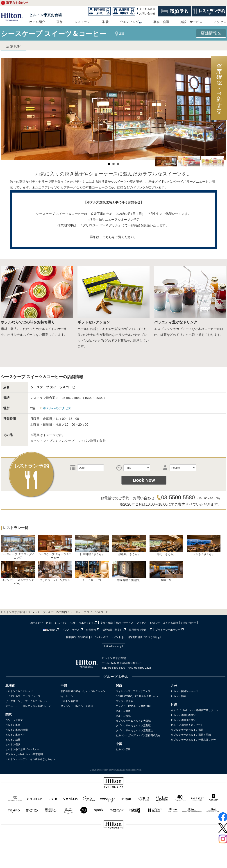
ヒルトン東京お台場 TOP (16, 612)
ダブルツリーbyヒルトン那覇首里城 (191, 735)
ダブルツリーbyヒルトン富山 (77, 706)
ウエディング (129, 22)
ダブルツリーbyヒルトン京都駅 (133, 725)
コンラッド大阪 (124, 701)
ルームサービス (92, 571)
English (49, 630)
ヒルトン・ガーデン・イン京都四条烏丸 (138, 735)
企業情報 (91, 630)
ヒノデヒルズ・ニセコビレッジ (23, 696)
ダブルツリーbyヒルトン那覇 (187, 730)
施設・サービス (191, 22)
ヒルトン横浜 (13, 744)
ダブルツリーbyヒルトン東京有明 (24, 754)
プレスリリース (71, 630)
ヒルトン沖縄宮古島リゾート (187, 725)
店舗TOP (13, 46)
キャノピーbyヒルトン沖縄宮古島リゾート (195, 710)
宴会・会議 (161, 22)
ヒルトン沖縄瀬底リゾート (186, 720)
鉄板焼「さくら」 (129, 545)
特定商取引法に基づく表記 (143, 637)
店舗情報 (211, 33)
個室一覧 (166, 571)
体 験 (105, 22)
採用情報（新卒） (112, 630)
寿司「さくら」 (166, 545)
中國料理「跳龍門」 (129, 571)
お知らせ (155, 623)
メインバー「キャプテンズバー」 (18, 573)
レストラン (82, 22)
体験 (73, 623)
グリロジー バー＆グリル (55, 571)
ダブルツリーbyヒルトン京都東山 (134, 730)
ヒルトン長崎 (178, 696)
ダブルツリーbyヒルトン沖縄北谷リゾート (195, 740)
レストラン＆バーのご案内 (51, 612)
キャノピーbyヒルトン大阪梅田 (133, 706)
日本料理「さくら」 (92, 545)
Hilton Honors (112, 646)
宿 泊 (60, 22)
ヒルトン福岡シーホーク (185, 691)
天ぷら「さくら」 (204, 545)
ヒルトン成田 (13, 740)
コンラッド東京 (14, 720)
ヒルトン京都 (123, 716)
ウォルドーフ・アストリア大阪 (133, 691)
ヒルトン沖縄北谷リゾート (186, 715)
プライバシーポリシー (168, 630)
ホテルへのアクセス (57, 408)
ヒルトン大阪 (123, 711)
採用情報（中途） (139, 630)
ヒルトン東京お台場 (45, 15)
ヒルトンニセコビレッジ (19, 691)
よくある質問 (147, 9)
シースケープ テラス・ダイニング (18, 547)
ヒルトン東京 (13, 725)
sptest (113, 840)
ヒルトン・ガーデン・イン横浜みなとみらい (30, 759)
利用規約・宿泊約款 (77, 637)
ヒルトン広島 (123, 749)
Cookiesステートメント (108, 637)
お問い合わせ (147, 14)
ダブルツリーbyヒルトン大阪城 (133, 721)
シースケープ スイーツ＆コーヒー (55, 547)
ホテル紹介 (37, 22)
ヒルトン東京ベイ (15, 735)
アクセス (220, 22)
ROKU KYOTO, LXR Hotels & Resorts (137, 696)
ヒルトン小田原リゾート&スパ (22, 749)
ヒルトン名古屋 (69, 701)
